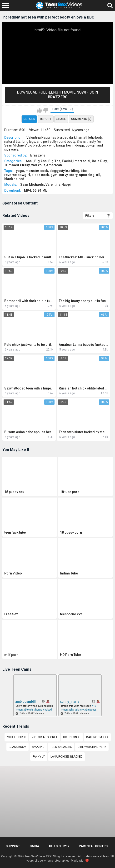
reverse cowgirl (17, 175)
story (73, 175)
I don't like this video (46, 110)
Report (46, 119)
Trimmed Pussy (17, 165)
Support (13, 846)
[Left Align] (7, 5)
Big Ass (40, 161)
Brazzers (38, 155)
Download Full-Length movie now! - (57, 95)
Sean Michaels (32, 185)
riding (74, 171)
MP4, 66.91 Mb (36, 190)
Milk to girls (16, 737)
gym (54, 175)
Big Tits (54, 161)
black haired (14, 179)
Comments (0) (81, 119)
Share (61, 119)
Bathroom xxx (97, 737)
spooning (87, 175)
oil (98, 175)
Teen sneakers (61, 747)
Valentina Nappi (58, 185)
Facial (67, 161)
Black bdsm (17, 747)
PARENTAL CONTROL (94, 846)
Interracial (82, 161)
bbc (84, 171)
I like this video (39, 110)
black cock (40, 175)
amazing (38, 747)
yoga (20, 171)
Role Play (99, 161)
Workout (38, 165)
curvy (63, 175)
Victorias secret (45, 737)
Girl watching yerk (92, 747)
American (54, 165)
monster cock (37, 171)
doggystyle (59, 171)
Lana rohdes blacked (67, 757)
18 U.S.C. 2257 (59, 846)
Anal (29, 161)
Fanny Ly (39, 757)
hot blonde (72, 737)
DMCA (34, 846)
